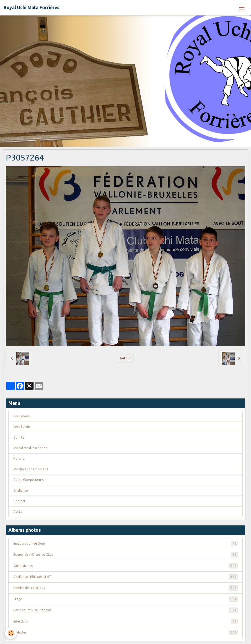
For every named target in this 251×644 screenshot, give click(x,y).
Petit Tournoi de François (126, 610)
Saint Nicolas (126, 566)
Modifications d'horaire (31, 469)
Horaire (19, 458)
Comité (19, 437)
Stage (126, 599)
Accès (18, 511)
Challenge (21, 490)
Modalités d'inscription (30, 448)
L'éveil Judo (22, 427)
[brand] (32, 8)
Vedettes (126, 632)
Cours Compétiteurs (29, 480)
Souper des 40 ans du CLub (126, 555)
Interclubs (126, 621)
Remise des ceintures (126, 588)
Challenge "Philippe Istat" (126, 577)
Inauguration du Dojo (126, 544)
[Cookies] (11, 633)
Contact (19, 501)
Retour (126, 358)
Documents (22, 416)
